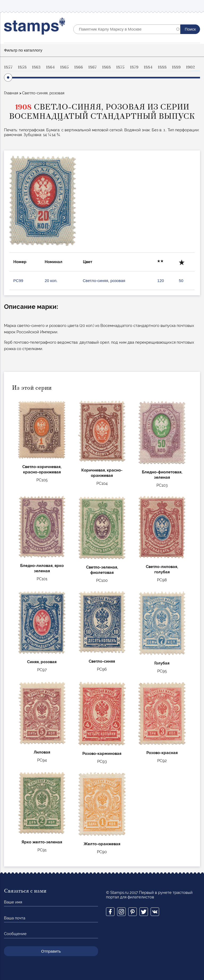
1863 (36, 67)
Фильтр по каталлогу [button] (23, 50)
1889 (176, 67)
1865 (64, 67)
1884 (148, 67)
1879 (134, 67)
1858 (22, 67)
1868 (106, 67)
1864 (50, 67)
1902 (190, 67)
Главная (11, 93)
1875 (120, 67)
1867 (92, 67)
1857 (8, 67)
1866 (78, 67)
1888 (162, 67)
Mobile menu (196, 6)
